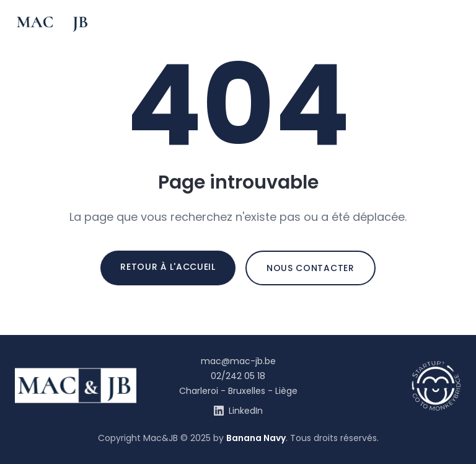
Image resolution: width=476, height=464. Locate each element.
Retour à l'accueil (168, 267)
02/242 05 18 (238, 376)
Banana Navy (256, 438)
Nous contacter (311, 268)
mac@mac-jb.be (238, 361)
